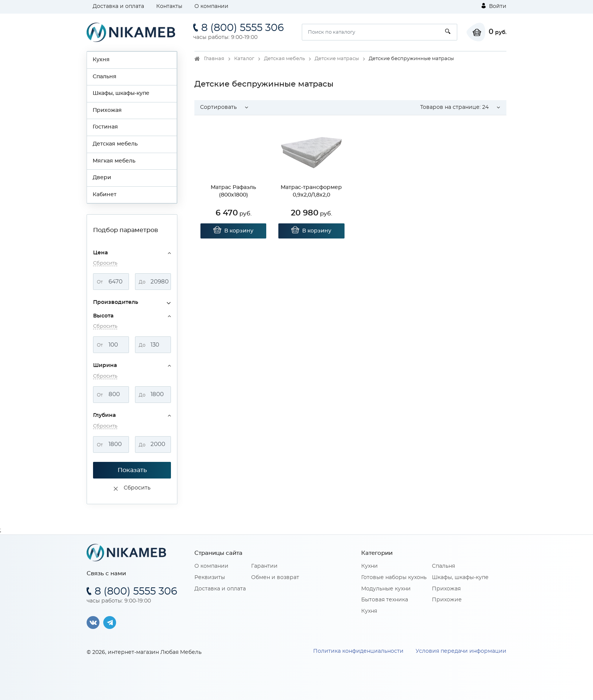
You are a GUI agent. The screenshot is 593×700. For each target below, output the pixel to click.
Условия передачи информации (461, 651)
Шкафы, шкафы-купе (121, 93)
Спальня (105, 77)
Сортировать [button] (218, 107)
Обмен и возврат (275, 578)
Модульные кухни (386, 589)
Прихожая (107, 110)
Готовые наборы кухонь (394, 578)
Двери (102, 178)
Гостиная (105, 127)
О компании (211, 6)
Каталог (244, 59)
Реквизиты (210, 578)
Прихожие (447, 600)
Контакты (169, 6)
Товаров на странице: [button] (454, 107)
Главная (214, 59)
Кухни (369, 566)
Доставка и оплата (118, 6)
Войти (494, 6)
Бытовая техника (385, 600)
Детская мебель (115, 144)
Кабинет (105, 195)
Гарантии (264, 566)
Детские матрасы (337, 59)
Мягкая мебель (114, 161)
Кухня (101, 60)
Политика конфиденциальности (358, 651)
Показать (132, 470)
